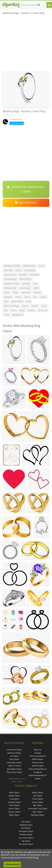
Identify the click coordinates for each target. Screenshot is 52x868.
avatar (19, 270)
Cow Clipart (26, 822)
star (6, 310)
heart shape (25, 288)
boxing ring (30, 270)
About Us (38, 750)
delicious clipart (14, 753)
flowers (31, 310)
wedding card (10, 288)
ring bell (23, 275)
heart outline (26, 279)
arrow (7, 292)
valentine (8, 297)
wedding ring (29, 266)
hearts (41, 266)
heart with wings (11, 306)
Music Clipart (14, 808)
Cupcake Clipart (14, 802)
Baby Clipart (14, 815)
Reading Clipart (26, 825)
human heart (10, 275)
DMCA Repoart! (26, 203)
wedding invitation (12, 266)
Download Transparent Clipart (26, 189)
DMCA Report (38, 759)
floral (44, 306)
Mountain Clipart (26, 844)
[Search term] (32, 5)
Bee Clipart (38, 805)
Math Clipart (14, 792)
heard (27, 297)
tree (6, 301)
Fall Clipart (38, 796)
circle (13, 310)
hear (35, 284)
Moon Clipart (38, 792)
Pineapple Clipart (26, 831)
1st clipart (14, 756)
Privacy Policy (38, 763)
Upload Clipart (38, 766)
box (35, 297)
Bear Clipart (38, 812)
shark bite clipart (14, 763)
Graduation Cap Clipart (38, 808)
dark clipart (14, 759)
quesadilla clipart (14, 769)
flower (18, 297)
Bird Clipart (26, 828)
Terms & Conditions (38, 756)
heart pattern (17, 301)
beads (36, 288)
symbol (35, 306)
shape (22, 310)
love (28, 301)
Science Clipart (14, 812)
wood (15, 292)
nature (25, 306)
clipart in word (14, 766)
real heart (26, 292)
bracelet (37, 292)
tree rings (34, 275)
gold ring (8, 270)
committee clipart (14, 750)
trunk (7, 315)
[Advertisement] (26, 44)
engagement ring (12, 284)
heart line (43, 310)
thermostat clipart (14, 772)
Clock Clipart (38, 799)
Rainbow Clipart (38, 815)
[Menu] (49, 5)
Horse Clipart (38, 802)
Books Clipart (14, 796)
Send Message (17, 123)
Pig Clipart (26, 841)
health (43, 297)
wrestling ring (10, 279)
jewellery (26, 284)
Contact (38, 753)
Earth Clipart (14, 805)
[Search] (39, 5)
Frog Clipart (14, 799)
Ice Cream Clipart (26, 838)
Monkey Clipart (26, 834)
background (18, 315)
